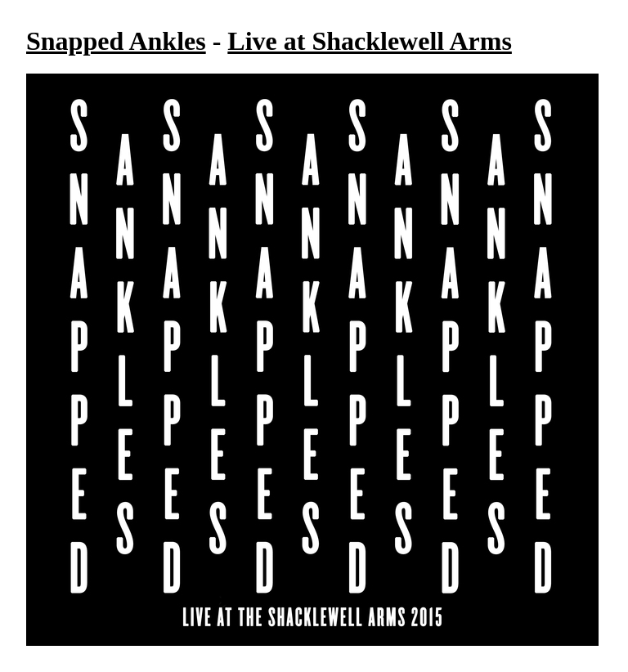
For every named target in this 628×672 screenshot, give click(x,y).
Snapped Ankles (116, 41)
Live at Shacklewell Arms (370, 41)
